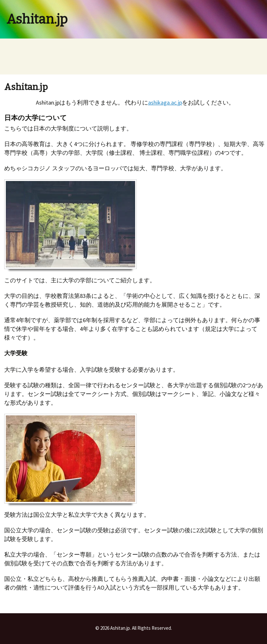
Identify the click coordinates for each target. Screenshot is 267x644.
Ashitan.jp (37, 19)
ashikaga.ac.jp (165, 102)
